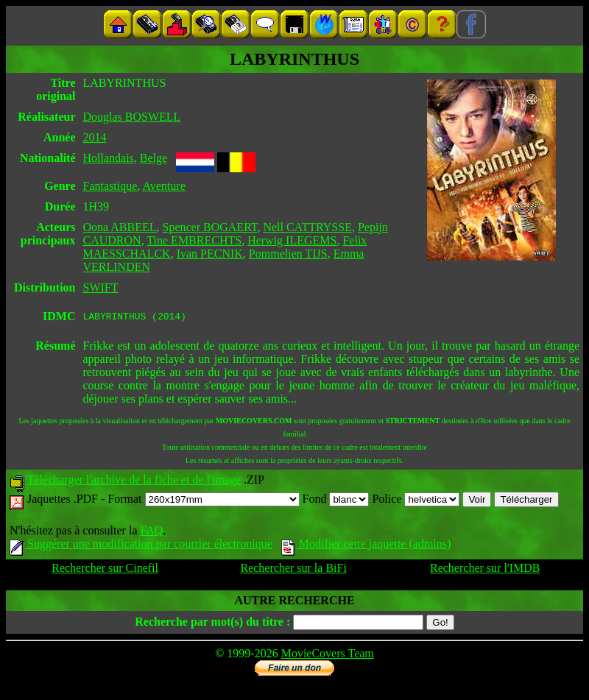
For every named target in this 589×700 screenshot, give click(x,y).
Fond (336, 501)
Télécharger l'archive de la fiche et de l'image (134, 482)
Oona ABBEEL (120, 227)
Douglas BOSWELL (132, 117)
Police (416, 501)
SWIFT (101, 287)
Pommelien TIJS (288, 254)
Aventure (163, 186)
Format (203, 501)
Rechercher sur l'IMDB (485, 570)
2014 (95, 137)
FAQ (151, 533)
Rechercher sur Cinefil (105, 570)
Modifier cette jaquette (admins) (366, 546)
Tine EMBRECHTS (194, 240)
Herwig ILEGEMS (292, 240)
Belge (154, 158)
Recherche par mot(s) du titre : (212, 624)
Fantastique (110, 186)
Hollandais (109, 158)
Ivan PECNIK (210, 254)
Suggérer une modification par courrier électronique (141, 546)
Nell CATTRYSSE (307, 227)
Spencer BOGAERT (210, 227)
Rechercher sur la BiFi (293, 570)
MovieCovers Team (328, 655)
